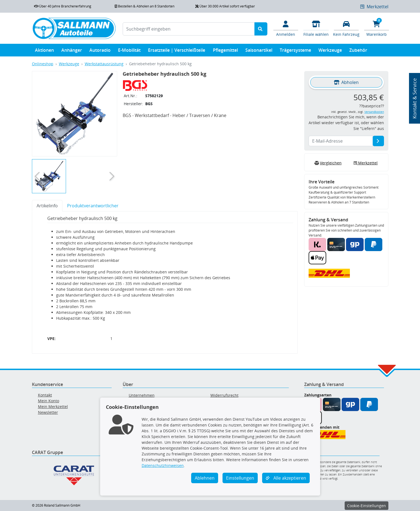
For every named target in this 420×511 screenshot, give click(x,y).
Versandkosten (374, 112)
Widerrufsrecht (224, 395)
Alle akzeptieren (286, 478)
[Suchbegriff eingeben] (189, 29)
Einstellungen (240, 478)
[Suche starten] (261, 29)
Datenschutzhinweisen (163, 465)
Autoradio (100, 51)
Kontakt (45, 395)
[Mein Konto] (286, 28)
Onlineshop (43, 64)
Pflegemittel (225, 51)
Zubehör (358, 51)
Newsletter (48, 412)
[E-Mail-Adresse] (378, 141)
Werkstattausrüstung (104, 64)
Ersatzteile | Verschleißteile (177, 51)
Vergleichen (327, 163)
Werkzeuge (330, 51)
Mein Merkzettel (53, 407)
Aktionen (44, 51)
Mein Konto (49, 401)
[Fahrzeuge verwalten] (346, 28)
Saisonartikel (259, 51)
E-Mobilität (129, 51)
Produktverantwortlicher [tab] (93, 206)
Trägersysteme (295, 51)
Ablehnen (205, 478)
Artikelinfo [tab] (47, 206)
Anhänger (72, 51)
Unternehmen (142, 395)
